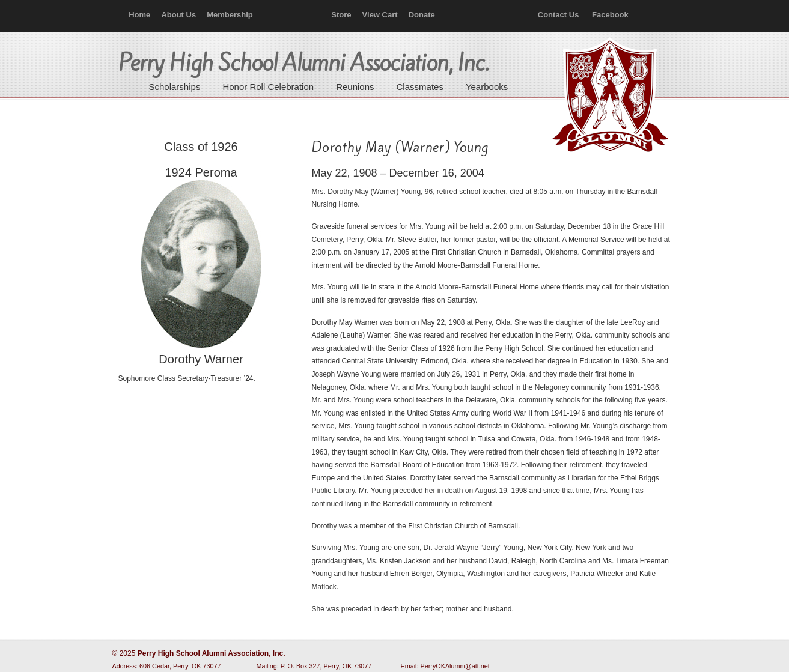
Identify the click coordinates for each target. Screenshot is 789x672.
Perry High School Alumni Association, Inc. (609, 96)
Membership (230, 15)
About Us (178, 15)
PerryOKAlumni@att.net (455, 666)
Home (139, 15)
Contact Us (559, 15)
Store (341, 15)
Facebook (610, 15)
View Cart (380, 15)
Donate (422, 15)
